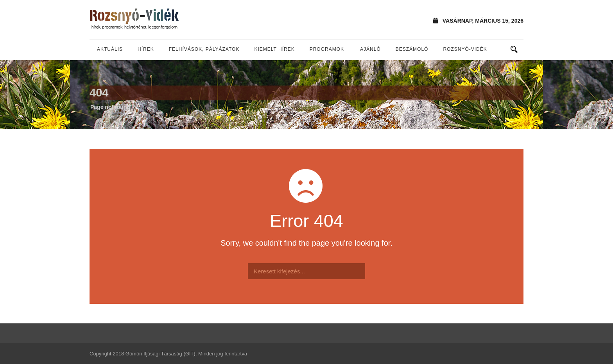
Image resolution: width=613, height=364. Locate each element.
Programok (327, 49)
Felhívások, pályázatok (204, 49)
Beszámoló (412, 49)
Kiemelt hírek (274, 49)
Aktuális (110, 49)
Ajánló (370, 49)
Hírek (146, 49)
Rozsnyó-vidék (465, 49)
